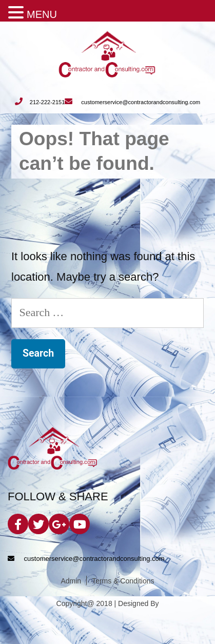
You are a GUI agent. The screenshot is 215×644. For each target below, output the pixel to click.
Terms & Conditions (123, 581)
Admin (71, 581)
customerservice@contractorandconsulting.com (132, 102)
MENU (42, 14)
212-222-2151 (40, 102)
